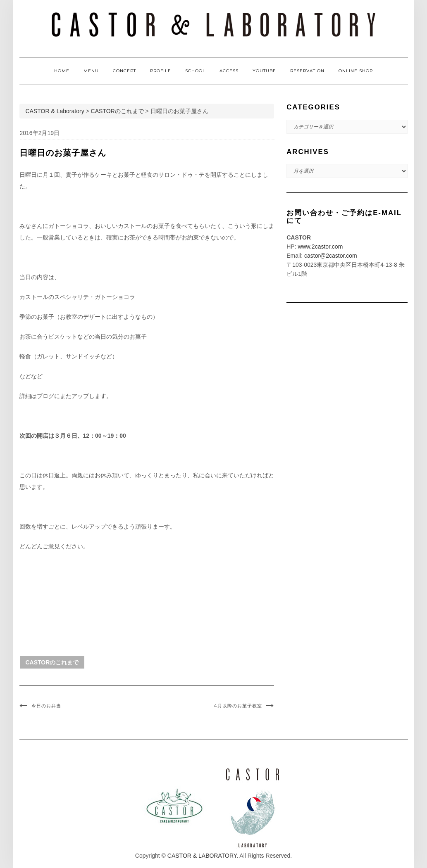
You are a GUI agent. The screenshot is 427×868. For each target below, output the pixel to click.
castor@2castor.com (331, 256)
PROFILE (161, 71)
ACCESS (229, 71)
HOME (62, 71)
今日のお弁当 (46, 706)
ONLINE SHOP (356, 71)
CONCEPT (124, 71)
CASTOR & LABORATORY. (203, 856)
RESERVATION (307, 71)
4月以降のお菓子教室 (238, 706)
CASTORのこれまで (52, 662)
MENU (91, 71)
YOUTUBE (264, 71)
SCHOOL (195, 71)
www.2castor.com (320, 247)
